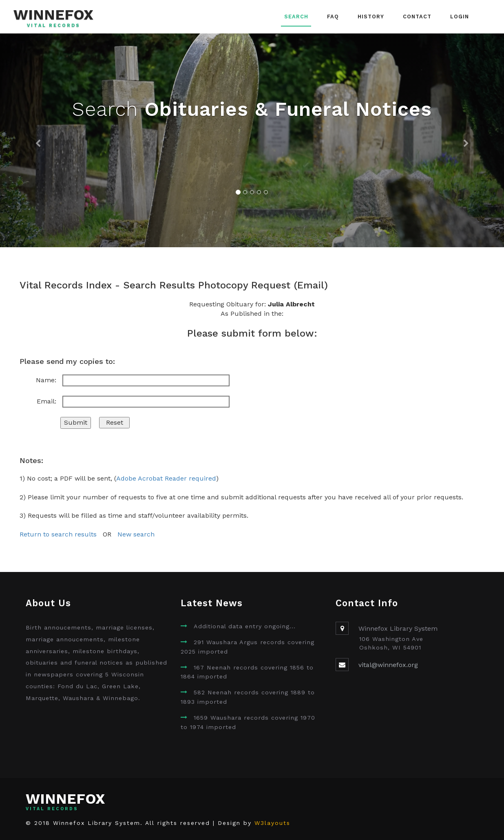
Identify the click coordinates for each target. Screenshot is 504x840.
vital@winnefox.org (388, 665)
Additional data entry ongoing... (245, 626)
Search (296, 17)
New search (136, 534)
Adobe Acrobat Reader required (166, 478)
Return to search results (58, 534)
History (371, 17)
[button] (38, 140)
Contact (417, 17)
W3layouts (272, 823)
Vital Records (54, 26)
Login (460, 17)
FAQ (333, 17)
